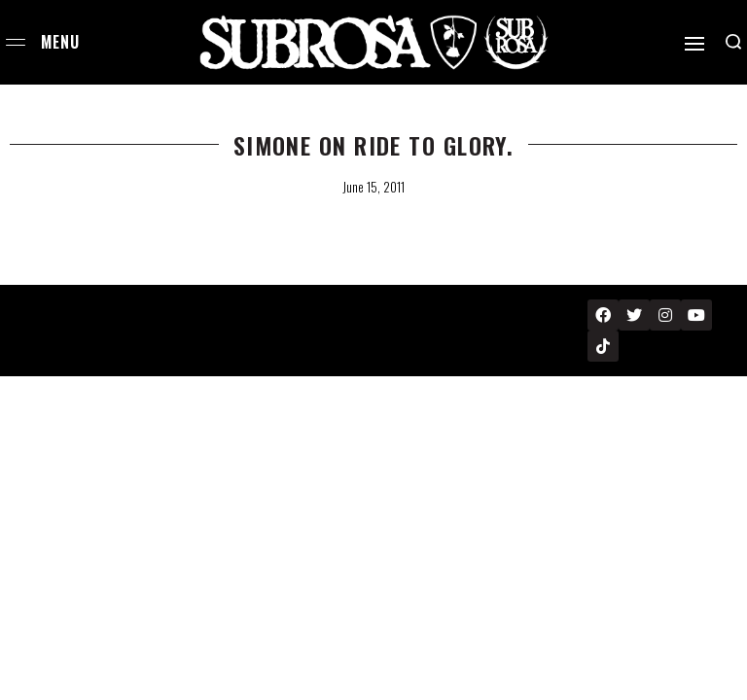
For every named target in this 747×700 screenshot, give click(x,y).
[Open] (694, 44)
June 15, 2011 (373, 187)
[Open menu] (16, 42)
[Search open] (733, 42)
